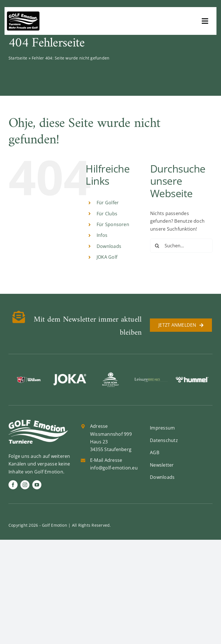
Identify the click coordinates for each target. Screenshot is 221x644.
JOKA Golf (107, 257)
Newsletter (162, 465)
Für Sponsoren (113, 224)
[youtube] (37, 485)
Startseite (18, 58)
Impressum (162, 428)
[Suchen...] (181, 246)
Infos (102, 235)
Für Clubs (107, 214)
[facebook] (13, 485)
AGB (155, 452)
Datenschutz (164, 440)
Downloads (109, 246)
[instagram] (25, 485)
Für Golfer (108, 203)
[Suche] (157, 246)
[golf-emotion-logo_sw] (23, 14)
